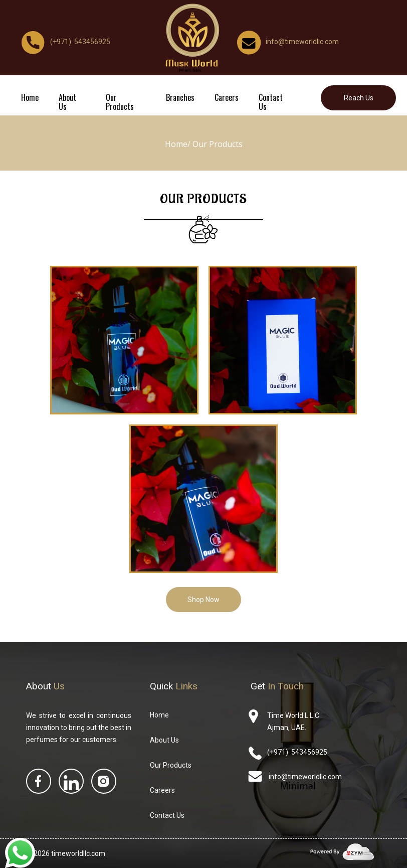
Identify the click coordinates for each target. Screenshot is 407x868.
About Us (67, 102)
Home (30, 97)
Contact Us (271, 102)
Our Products (120, 102)
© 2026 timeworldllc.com (66, 853)
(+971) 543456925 (297, 752)
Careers (227, 97)
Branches (180, 97)
